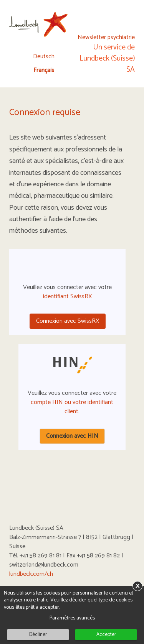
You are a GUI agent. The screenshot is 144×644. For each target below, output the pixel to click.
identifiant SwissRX (67, 297)
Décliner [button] (38, 634)
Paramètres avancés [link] (72, 618)
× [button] (137, 586)
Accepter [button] (106, 634)
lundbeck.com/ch (31, 574)
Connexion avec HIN (72, 436)
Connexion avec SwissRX (68, 321)
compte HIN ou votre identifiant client (72, 407)
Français (44, 71)
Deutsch (44, 57)
